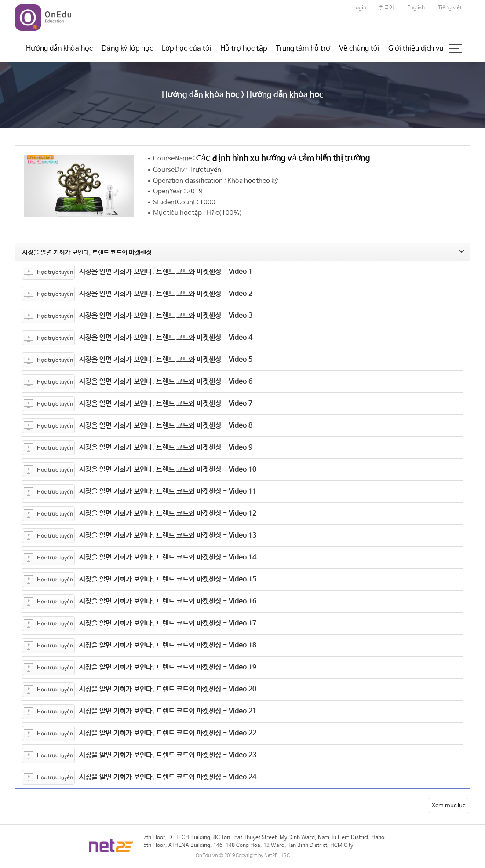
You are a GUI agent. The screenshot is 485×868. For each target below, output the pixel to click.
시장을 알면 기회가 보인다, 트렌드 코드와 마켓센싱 (224, 252)
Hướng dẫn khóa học (59, 49)
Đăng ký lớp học (127, 49)
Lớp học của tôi (187, 49)
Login (360, 8)
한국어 (387, 8)
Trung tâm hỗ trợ (303, 49)
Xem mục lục (449, 806)
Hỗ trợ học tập (244, 49)
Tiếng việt (450, 8)
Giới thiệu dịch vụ (416, 49)
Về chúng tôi (359, 49)
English (416, 8)
